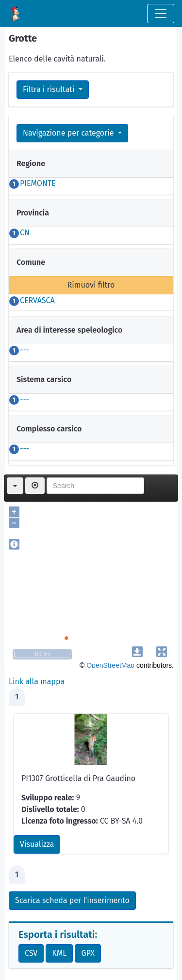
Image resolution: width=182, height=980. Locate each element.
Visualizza (37, 844)
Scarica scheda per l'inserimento (72, 900)
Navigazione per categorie (69, 133)
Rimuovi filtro (91, 285)
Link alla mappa (37, 681)
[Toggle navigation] (161, 14)
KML (59, 953)
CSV (31, 953)
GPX (88, 953)
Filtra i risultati (50, 89)
